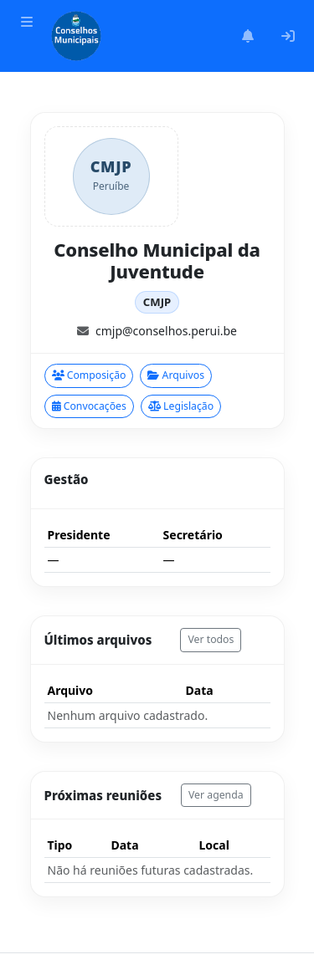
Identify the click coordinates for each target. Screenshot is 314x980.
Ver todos (211, 639)
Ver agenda (216, 795)
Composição (89, 375)
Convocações (89, 406)
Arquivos (176, 375)
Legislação (181, 406)
